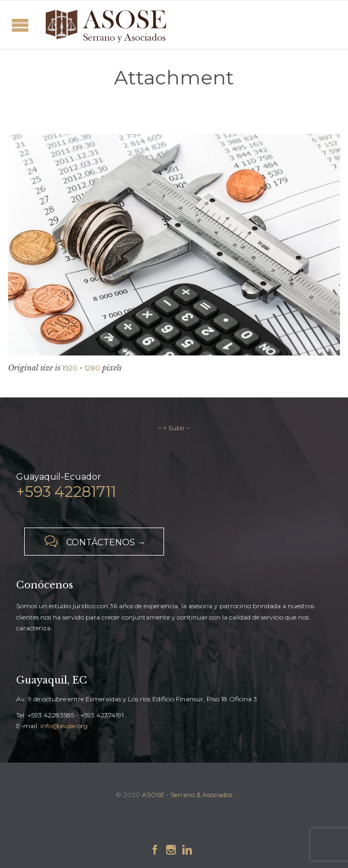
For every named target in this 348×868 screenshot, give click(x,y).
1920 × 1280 (81, 368)
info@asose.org (64, 726)
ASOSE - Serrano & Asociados (187, 795)
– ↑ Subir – (174, 428)
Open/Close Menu (20, 25)
